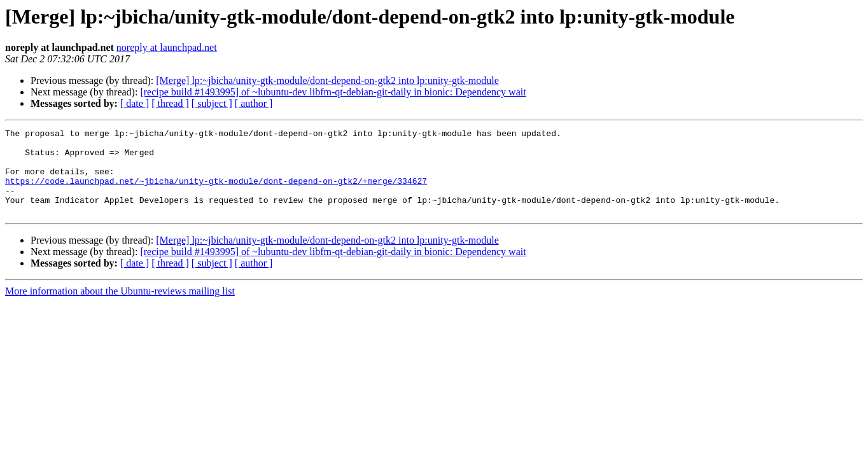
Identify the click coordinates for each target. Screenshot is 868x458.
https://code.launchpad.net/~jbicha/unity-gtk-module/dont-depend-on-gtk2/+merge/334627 (216, 192)
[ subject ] (212, 103)
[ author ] (254, 103)
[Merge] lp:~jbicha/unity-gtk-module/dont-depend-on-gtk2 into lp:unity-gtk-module (327, 80)
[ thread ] (170, 103)
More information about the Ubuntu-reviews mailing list (120, 308)
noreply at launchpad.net (167, 47)
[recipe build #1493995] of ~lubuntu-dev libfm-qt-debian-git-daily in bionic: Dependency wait (333, 92)
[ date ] (135, 103)
